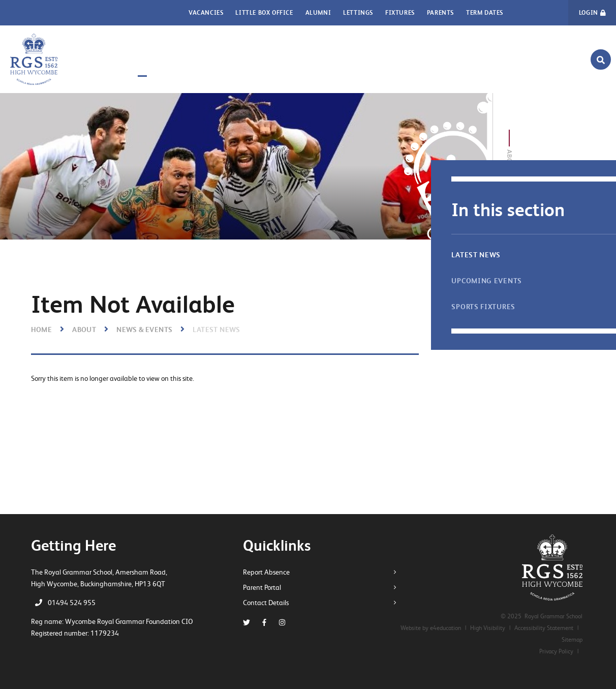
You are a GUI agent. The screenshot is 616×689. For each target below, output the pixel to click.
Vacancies (206, 13)
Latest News (216, 329)
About (84, 329)
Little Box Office (264, 13)
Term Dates (485, 13)
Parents (440, 13)
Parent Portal (266, 587)
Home (42, 329)
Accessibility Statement (544, 628)
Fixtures (400, 13)
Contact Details (269, 603)
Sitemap (572, 640)
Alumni (318, 13)
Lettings (358, 13)
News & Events (144, 329)
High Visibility (488, 628)
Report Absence (270, 572)
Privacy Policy (556, 651)
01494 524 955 (72, 603)
